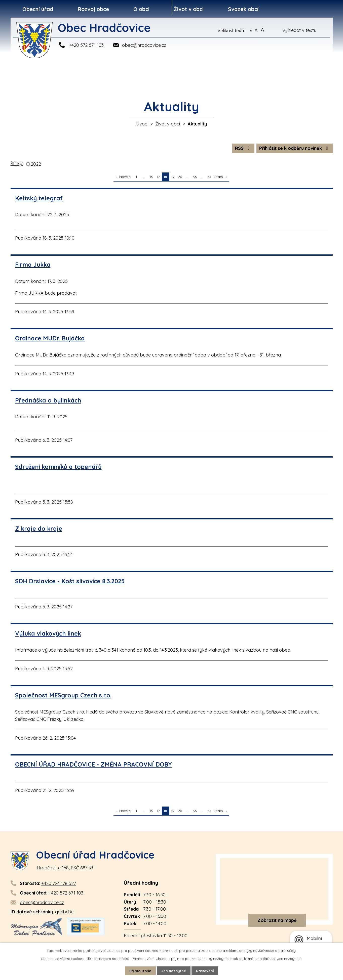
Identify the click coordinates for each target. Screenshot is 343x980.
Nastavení (205, 971)
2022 (36, 164)
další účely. (287, 951)
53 (209, 177)
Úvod (142, 124)
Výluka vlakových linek (48, 633)
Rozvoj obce (93, 9)
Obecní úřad (38, 9)
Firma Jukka (33, 265)
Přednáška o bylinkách (48, 400)
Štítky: (17, 164)
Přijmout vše (140, 971)
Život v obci (189, 9)
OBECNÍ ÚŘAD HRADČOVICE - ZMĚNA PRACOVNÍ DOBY (93, 764)
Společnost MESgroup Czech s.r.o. (63, 695)
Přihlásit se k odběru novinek (295, 148)
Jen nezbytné (174, 971)
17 (158, 177)
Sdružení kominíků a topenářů (58, 467)
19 (173, 177)
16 (151, 177)
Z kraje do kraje (39, 529)
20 (180, 177)
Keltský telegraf (39, 198)
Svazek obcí (243, 9)
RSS (243, 148)
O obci (141, 9)
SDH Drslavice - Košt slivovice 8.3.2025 (70, 581)
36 (195, 177)
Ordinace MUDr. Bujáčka (50, 338)
